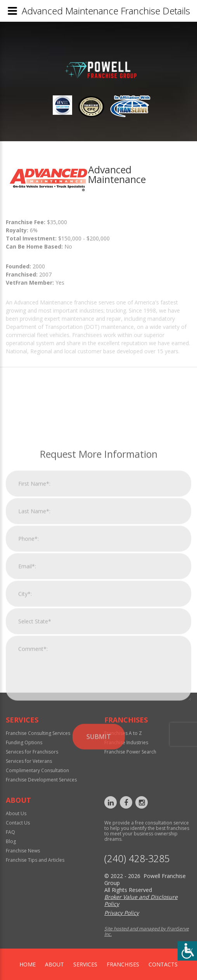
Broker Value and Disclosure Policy (141, 900)
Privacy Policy (122, 913)
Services (85, 964)
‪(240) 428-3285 (137, 858)
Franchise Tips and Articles (35, 860)
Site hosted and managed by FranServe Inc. (147, 931)
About (54, 964)
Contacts (163, 964)
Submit (99, 823)
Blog (11, 841)
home (28, 964)
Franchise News (23, 851)
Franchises (123, 964)
